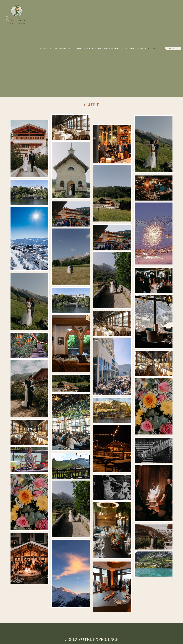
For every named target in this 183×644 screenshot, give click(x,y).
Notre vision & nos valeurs (109, 48)
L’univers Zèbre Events (62, 48)
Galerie (152, 48)
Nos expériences (84, 48)
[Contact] (173, 48)
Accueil (44, 48)
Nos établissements (136, 48)
